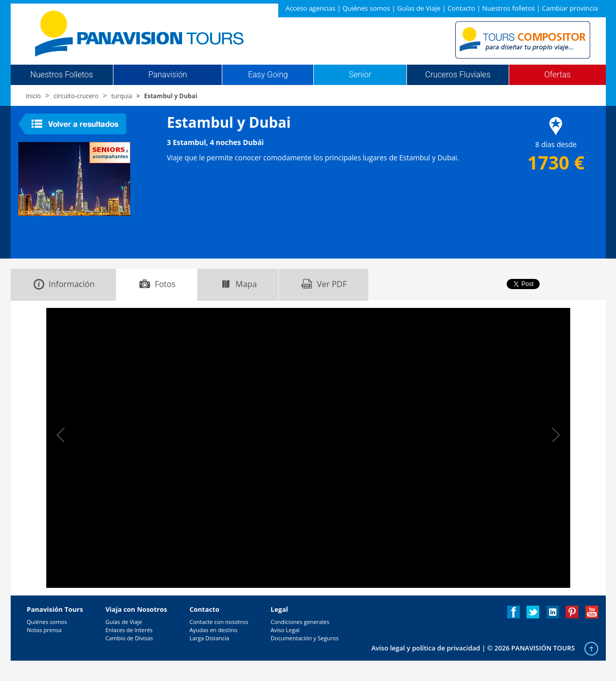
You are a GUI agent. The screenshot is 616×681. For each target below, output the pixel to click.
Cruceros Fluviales (458, 75)
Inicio (34, 96)
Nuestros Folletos (62, 75)
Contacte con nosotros (219, 622)
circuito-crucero (76, 96)
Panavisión (167, 75)
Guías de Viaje (419, 8)
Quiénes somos (366, 8)
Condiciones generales (300, 622)
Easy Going (268, 75)
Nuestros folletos (508, 8)
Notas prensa (45, 630)
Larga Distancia (209, 638)
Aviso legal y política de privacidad (426, 648)
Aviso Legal (285, 630)
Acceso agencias (311, 8)
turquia (122, 96)
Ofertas (558, 75)
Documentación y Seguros (305, 638)
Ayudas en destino (213, 630)
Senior (360, 75)
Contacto (462, 8)
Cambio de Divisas (129, 638)
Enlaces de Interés (129, 630)
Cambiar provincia (570, 8)
